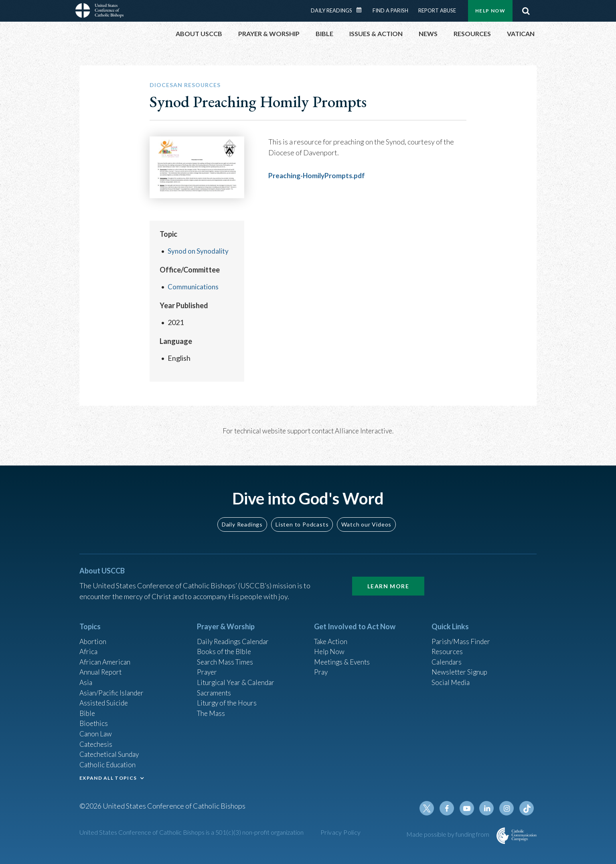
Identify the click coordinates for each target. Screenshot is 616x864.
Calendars (448, 654)
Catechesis (97, 741)
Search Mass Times (226, 654)
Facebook (450, 808)
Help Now (490, 11)
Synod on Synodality (199, 251)
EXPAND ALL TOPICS (108, 776)
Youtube (469, 808)
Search (526, 11)
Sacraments (215, 687)
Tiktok (527, 808)
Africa (89, 643)
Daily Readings (331, 10)
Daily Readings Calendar (362, 10)
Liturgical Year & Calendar (238, 676)
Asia (86, 676)
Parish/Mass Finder (462, 632)
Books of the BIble (225, 643)
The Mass (212, 708)
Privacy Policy (341, 832)
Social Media (452, 676)
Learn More (388, 577)
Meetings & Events (344, 654)
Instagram (508, 808)
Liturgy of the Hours (228, 697)
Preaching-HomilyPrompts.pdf (318, 175)
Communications (194, 287)
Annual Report (102, 665)
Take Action (332, 632)
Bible (88, 708)
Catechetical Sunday (111, 752)
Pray (321, 665)
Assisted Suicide (105, 697)
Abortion (93, 632)
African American (106, 654)
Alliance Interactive (364, 431)
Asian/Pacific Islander (113, 687)
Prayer (208, 665)
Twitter (431, 808)
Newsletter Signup (461, 665)
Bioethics (94, 719)
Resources (448, 643)
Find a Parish (390, 10)
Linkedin (488, 808)
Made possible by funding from (448, 834)
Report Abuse (437, 10)
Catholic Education (109, 762)
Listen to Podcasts (302, 515)
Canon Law (96, 730)
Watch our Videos (366, 515)
